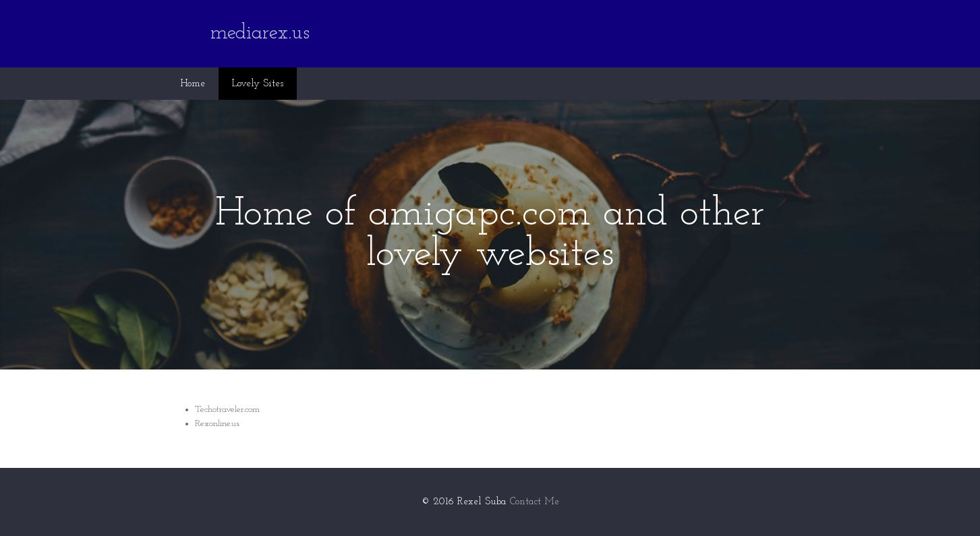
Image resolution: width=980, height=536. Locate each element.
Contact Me (535, 502)
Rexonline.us (217, 424)
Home (193, 84)
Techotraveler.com (227, 410)
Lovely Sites (258, 84)
